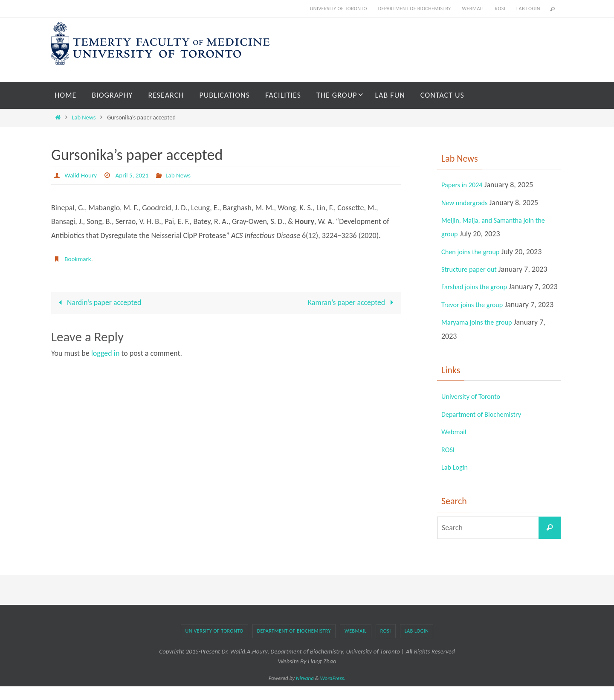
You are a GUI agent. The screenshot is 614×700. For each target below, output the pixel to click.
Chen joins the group (474, 252)
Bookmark (78, 259)
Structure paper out (472, 269)
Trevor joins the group (475, 318)
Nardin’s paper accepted (98, 303)
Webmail (473, 9)
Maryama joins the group (481, 336)
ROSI (500, 9)
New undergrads (467, 203)
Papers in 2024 (464, 185)
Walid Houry (81, 175)
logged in (106, 354)
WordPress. (333, 692)
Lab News (84, 117)
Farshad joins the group (478, 287)
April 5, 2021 (135, 175)
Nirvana (305, 692)
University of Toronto (339, 9)
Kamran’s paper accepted (352, 303)
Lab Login (528, 9)
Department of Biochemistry (415, 9)
